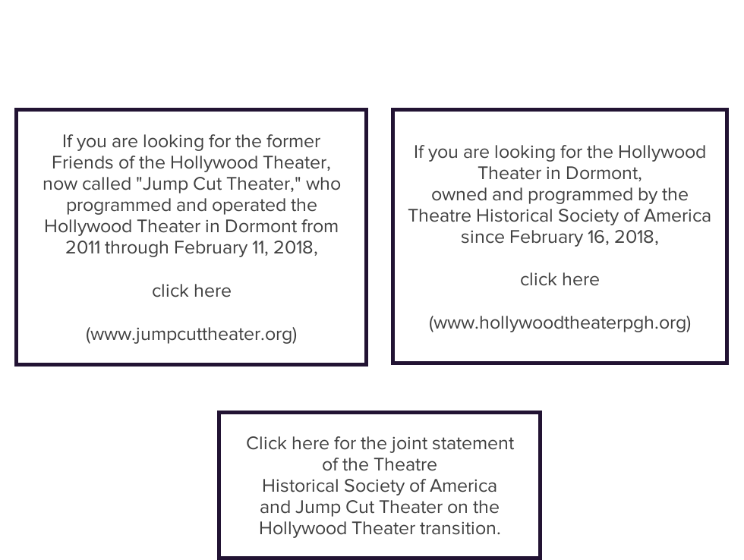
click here (192, 290)
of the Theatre (380, 464)
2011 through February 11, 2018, (192, 247)
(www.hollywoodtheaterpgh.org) (560, 322)
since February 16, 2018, (560, 236)
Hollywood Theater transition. (380, 527)
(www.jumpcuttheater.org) (191, 333)
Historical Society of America (380, 485)
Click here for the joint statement (380, 442)
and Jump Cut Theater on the (380, 506)
